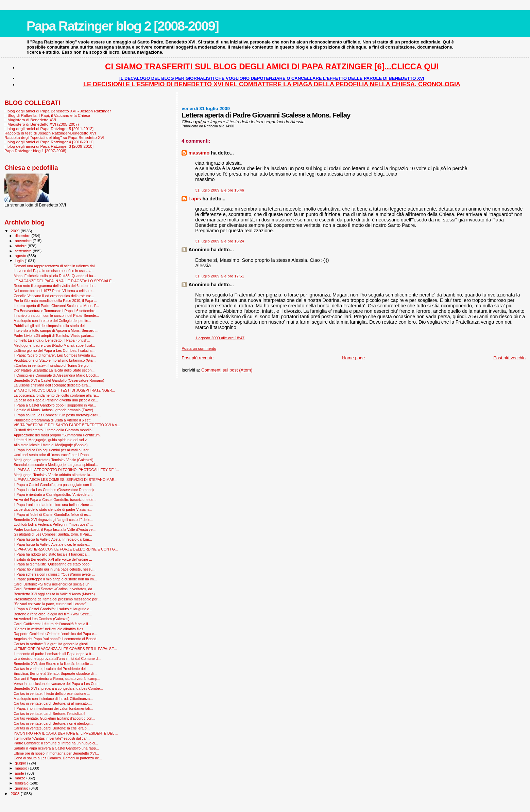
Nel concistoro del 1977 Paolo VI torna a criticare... (54, 291)
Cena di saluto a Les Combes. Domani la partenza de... (58, 758)
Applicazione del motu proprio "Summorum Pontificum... (58, 435)
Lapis (195, 199)
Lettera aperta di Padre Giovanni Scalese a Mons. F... (56, 306)
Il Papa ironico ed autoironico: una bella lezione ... (53, 505)
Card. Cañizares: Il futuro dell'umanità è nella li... (52, 624)
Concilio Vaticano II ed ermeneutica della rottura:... (54, 296)
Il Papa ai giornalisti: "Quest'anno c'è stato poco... (53, 564)
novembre (24, 241)
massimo (199, 153)
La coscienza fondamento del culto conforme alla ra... (56, 395)
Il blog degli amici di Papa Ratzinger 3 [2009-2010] (49, 146)
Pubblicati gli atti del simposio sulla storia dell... (51, 326)
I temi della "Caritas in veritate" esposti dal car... (52, 738)
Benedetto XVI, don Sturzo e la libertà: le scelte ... (53, 664)
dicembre (23, 236)
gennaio (22, 788)
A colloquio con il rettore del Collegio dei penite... (52, 321)
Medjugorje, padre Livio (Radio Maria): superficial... (54, 345)
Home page (353, 358)
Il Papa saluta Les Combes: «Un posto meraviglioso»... (57, 415)
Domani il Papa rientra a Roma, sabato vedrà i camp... (57, 679)
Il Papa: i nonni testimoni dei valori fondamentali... (53, 708)
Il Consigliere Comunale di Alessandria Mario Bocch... (56, 375)
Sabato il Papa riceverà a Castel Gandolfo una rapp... (56, 748)
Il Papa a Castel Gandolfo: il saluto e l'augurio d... (53, 609)
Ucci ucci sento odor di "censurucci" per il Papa (51, 455)
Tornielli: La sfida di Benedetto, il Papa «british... (52, 340)
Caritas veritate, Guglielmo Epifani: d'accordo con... (54, 718)
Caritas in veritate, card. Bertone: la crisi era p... (52, 728)
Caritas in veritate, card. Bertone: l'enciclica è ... (52, 714)
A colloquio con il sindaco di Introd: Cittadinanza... (53, 699)
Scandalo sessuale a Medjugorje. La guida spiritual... (56, 465)
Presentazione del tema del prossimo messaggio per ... (57, 599)
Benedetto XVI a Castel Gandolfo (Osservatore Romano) (59, 380)
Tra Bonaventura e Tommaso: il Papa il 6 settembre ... (56, 311)
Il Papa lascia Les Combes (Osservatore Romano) (54, 490)
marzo (21, 778)
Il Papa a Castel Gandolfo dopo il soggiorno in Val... (55, 405)
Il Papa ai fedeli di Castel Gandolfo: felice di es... (52, 515)
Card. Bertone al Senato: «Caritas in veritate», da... (54, 589)
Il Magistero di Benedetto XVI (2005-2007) (42, 124)
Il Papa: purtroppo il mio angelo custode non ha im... (55, 579)
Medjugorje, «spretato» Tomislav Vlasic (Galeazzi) (53, 460)
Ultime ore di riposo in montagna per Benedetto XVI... (56, 753)
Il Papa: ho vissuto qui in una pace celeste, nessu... (55, 569)
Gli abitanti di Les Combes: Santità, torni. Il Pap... (53, 534)
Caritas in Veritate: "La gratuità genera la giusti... (52, 644)
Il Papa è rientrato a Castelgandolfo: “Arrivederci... (54, 494)
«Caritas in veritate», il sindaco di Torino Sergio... (53, 365)
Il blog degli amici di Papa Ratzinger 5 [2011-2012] (49, 129)
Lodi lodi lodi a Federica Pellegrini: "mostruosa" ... (53, 524)
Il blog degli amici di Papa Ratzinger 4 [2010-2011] (49, 142)
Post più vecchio (509, 358)
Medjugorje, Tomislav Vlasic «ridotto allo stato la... (53, 475)
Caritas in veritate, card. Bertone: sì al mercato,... (53, 703)
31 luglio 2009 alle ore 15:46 (220, 190)
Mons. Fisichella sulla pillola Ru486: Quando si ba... (55, 276)
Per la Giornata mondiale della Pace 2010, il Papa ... (55, 301)
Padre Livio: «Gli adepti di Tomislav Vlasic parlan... (54, 336)
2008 (15, 793)
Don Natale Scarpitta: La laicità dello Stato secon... (54, 370)
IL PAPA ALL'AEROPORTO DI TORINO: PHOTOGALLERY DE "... (66, 470)
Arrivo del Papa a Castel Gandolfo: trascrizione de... (55, 500)
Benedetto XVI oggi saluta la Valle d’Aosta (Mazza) (54, 594)
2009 (15, 231)
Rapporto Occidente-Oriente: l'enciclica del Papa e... (55, 634)
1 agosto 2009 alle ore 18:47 (220, 338)
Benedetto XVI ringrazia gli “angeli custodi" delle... (53, 520)
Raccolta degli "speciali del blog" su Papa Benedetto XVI (54, 137)
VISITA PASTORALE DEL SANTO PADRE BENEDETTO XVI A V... (67, 425)
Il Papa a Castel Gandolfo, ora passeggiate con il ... (55, 485)
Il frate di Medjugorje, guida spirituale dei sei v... (52, 440)
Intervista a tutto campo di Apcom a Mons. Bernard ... (56, 330)
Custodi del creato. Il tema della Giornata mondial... (54, 430)
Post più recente (198, 358)
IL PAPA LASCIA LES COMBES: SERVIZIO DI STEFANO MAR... (65, 480)
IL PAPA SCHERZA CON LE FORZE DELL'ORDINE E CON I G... (66, 549)
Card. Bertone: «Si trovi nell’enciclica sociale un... (53, 584)
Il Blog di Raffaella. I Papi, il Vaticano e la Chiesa (47, 115)
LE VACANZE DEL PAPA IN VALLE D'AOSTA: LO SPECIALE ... (65, 281)
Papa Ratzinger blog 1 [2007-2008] (35, 151)
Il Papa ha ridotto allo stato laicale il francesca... (52, 554)
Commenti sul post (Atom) (227, 370)
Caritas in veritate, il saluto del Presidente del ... (52, 669)
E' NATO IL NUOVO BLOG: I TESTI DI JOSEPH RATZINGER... (64, 390)
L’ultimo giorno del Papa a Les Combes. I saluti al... (55, 350)
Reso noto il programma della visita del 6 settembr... (55, 286)
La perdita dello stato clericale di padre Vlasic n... (53, 509)
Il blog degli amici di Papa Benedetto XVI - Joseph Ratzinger (58, 111)
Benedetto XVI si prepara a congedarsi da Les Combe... (58, 688)
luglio (20, 261)
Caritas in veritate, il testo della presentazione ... (52, 693)
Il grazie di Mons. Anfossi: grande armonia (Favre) (53, 410)
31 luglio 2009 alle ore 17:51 (220, 276)
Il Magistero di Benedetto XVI (30, 120)
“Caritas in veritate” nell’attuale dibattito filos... (50, 629)
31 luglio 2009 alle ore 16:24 (220, 241)
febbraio (22, 783)
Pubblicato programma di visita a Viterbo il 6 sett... (54, 420)
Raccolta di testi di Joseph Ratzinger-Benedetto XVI (50, 133)
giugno (21, 763)
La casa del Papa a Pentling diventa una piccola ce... (56, 400)
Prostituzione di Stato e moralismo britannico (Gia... (55, 360)
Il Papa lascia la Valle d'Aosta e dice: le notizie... (52, 544)
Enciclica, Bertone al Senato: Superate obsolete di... (55, 673)
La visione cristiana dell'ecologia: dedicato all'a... (52, 385)
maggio (22, 768)
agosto (21, 256)
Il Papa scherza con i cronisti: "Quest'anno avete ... (54, 574)
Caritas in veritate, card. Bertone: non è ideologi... (53, 723)
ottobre (21, 246)
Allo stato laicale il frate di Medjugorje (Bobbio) (51, 445)
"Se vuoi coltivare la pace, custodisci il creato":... (52, 604)
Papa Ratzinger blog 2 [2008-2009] (123, 26)
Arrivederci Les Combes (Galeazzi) (41, 619)
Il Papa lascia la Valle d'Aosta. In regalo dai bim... (53, 539)
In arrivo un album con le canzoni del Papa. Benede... (56, 315)
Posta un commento (199, 348)
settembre (24, 251)
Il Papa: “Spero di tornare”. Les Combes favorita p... (55, 355)
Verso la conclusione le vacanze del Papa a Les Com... (57, 684)
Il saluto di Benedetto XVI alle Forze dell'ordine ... (53, 559)
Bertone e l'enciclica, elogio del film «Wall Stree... (53, 614)
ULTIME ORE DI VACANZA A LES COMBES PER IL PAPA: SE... (65, 649)
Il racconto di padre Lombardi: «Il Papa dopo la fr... (54, 654)
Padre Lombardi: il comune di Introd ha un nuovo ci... (56, 743)
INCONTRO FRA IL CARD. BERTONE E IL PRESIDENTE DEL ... (66, 733)
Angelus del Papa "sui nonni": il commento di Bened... (56, 639)
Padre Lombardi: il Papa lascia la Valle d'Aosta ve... (55, 529)
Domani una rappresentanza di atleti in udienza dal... (56, 266)
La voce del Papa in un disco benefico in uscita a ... (55, 271)
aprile (20, 773)
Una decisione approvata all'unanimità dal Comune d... (57, 658)
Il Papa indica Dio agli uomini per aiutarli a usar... (53, 450)
